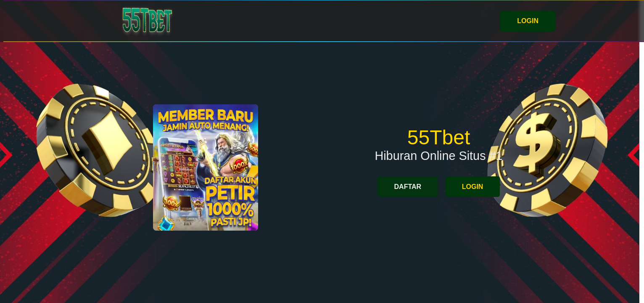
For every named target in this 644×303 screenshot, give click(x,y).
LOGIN (528, 21)
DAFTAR (408, 187)
